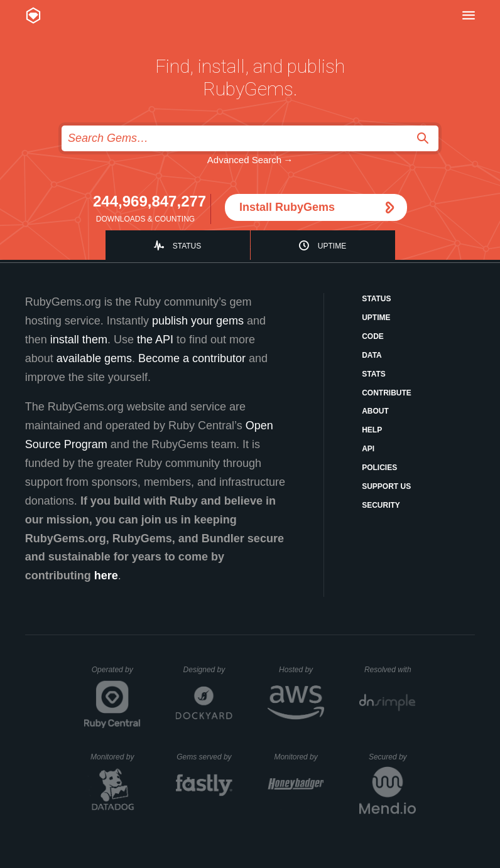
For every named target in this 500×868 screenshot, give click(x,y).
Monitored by (116, 757)
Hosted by (302, 670)
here (106, 576)
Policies (379, 468)
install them (79, 340)
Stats (374, 374)
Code (373, 336)
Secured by (392, 757)
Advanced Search (244, 160)
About (375, 411)
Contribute (387, 393)
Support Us (386, 486)
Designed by (208, 670)
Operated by (116, 674)
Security (381, 505)
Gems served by (204, 757)
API (368, 449)
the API (155, 340)
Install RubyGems (287, 207)
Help (372, 430)
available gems (94, 358)
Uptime (332, 246)
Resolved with (390, 670)
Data (372, 355)
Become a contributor (192, 358)
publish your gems (198, 321)
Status (187, 246)
